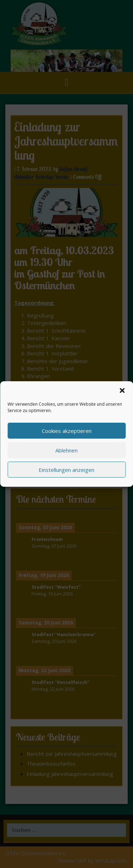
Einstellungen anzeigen (66, 470)
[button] (122, 390)
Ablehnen (66, 450)
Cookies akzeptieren (67, 431)
